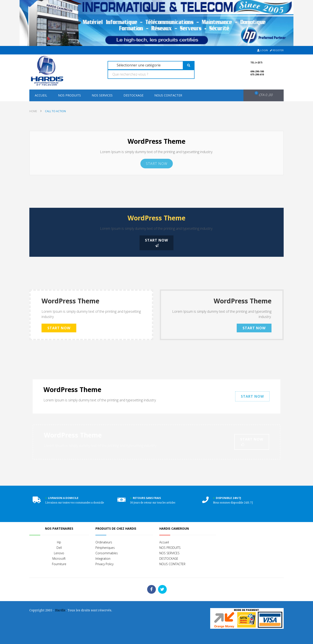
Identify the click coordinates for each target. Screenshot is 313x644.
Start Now (157, 164)
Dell (59, 548)
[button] (261, 95)
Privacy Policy (104, 564)
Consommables (107, 553)
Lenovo (59, 553)
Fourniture (59, 564)
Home (33, 111)
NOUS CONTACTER (168, 95)
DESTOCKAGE (133, 95)
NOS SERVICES (102, 95)
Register (277, 50)
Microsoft (59, 559)
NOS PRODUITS (69, 95)
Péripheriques (105, 548)
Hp (59, 542)
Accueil (41, 95)
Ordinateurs (104, 542)
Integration (103, 559)
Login (262, 50)
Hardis (60, 610)
